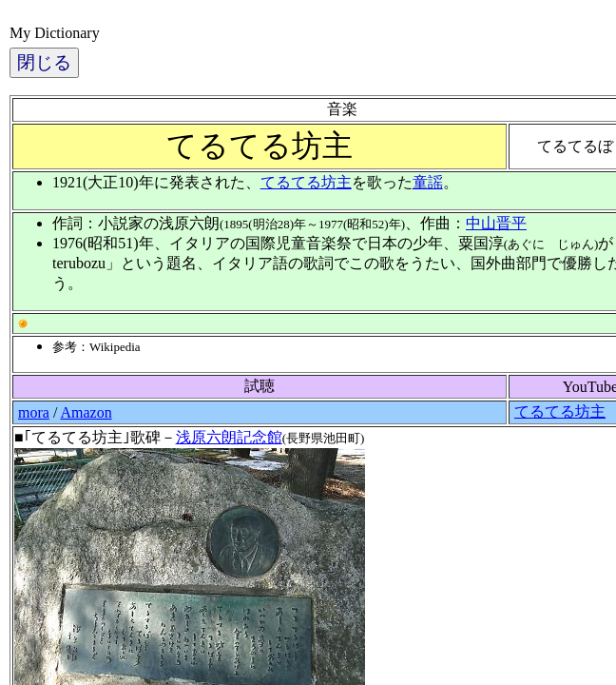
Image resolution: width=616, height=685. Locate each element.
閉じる (44, 62)
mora (34, 412)
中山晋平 (496, 223)
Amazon (86, 412)
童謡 (428, 182)
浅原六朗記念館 (229, 437)
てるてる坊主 (306, 182)
